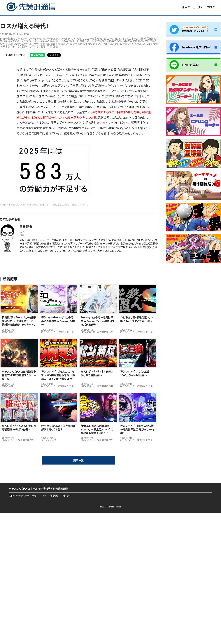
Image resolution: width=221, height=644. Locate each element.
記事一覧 (78, 460)
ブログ (211, 7)
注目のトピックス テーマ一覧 (22, 495)
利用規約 (54, 495)
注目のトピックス (192, 7)
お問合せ (66, 495)
